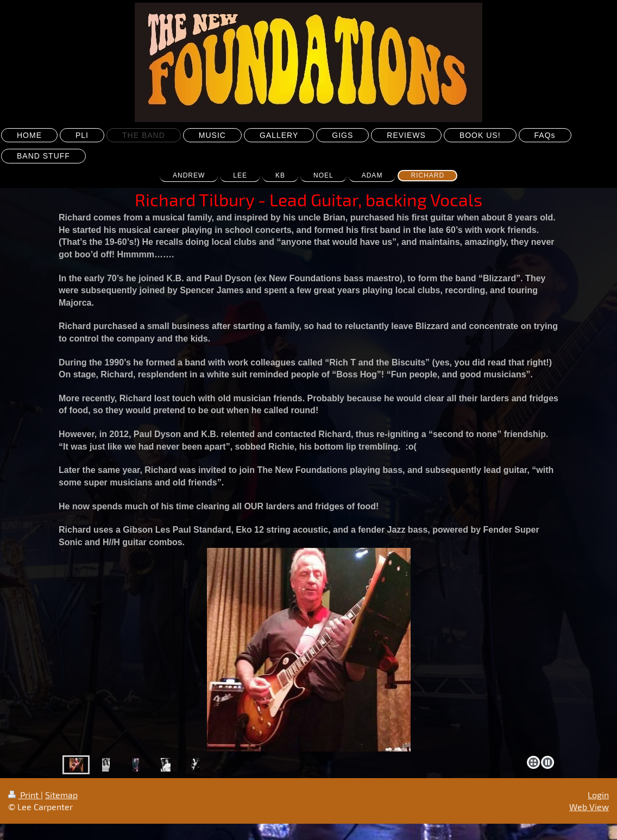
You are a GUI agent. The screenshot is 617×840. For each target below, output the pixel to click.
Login (598, 795)
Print (24, 795)
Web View (589, 807)
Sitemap (61, 795)
